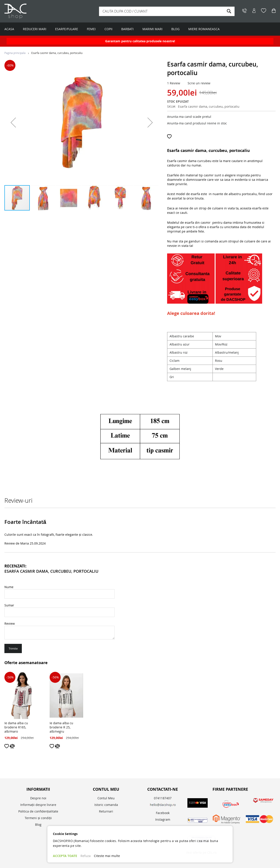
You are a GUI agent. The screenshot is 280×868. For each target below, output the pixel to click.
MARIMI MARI (152, 29)
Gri (172, 377)
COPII (108, 29)
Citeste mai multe (107, 856)
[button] (13, 122)
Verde (219, 369)
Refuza (86, 856)
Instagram (163, 819)
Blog (38, 825)
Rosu (219, 361)
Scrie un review (199, 83)
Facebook (163, 813)
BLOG (175, 29)
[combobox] (167, 11)
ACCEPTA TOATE (65, 856)
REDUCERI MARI (35, 29)
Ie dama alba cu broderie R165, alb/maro (16, 727)
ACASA (9, 29)
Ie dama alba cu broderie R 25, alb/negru (61, 727)
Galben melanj (180, 369)
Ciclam (175, 361)
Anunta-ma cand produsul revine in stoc (197, 123)
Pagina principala (15, 53)
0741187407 (163, 798)
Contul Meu (106, 798)
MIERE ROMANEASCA (204, 29)
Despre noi (38, 798)
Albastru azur (180, 344)
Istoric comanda (106, 805)
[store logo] (32, 11)
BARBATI (127, 29)
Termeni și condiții (38, 818)
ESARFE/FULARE (67, 29)
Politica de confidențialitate (38, 811)
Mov (218, 336)
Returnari (106, 811)
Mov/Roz (221, 344)
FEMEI (91, 29)
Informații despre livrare (38, 805)
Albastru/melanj (227, 352)
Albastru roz (179, 352)
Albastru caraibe (182, 336)
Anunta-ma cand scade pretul (189, 117)
